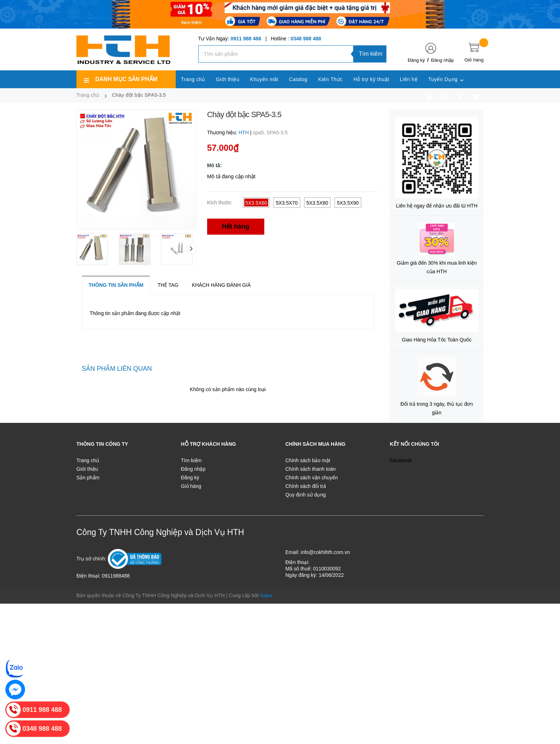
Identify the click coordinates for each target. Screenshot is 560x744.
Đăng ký (416, 60)
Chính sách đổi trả (306, 486)
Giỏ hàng (191, 486)
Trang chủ (88, 460)
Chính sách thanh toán (311, 469)
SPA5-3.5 (277, 133)
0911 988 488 (246, 39)
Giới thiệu (87, 469)
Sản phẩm (88, 478)
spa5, (260, 133)
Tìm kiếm (371, 54)
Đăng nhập (442, 60)
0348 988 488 (306, 39)
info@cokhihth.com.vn (325, 552)
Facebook (401, 460)
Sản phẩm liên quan (117, 369)
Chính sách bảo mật (308, 460)
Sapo (266, 595)
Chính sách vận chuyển (312, 478)
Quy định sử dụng (306, 495)
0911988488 (116, 576)
